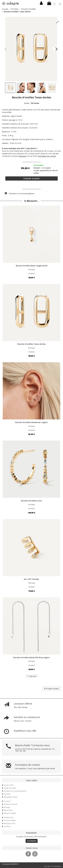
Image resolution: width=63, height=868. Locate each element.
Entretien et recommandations (20, 193)
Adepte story (9, 817)
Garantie (7, 794)
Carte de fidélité (10, 820)
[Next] (56, 49)
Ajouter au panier (32, 178)
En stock (32, 274)
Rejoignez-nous (10, 823)
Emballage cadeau (11, 797)
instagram (22, 156)
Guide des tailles (10, 788)
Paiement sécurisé (11, 804)
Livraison (7, 801)
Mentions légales (10, 813)
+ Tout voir (32, 676)
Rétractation (8, 810)
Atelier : (32, 103)
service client (9, 785)
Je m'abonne (32, 841)
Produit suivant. (52, 689)
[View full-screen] (57, 22)
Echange (7, 807)
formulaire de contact (47, 156)
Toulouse (7, 826)
